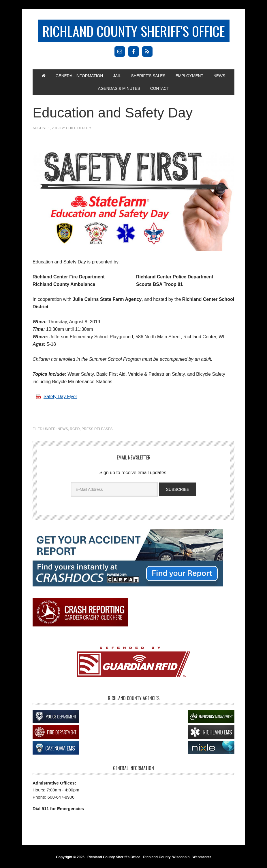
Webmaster (202, 858)
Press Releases (97, 430)
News (63, 430)
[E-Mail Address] (114, 490)
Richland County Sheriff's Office (133, 31)
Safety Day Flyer (61, 398)
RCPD (75, 430)
